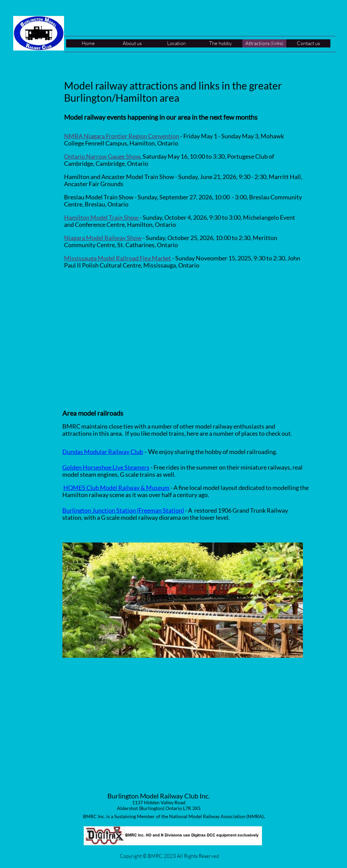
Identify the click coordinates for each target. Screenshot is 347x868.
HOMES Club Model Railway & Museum (116, 488)
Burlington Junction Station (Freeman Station (122, 510)
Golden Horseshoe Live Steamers (106, 467)
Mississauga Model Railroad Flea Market (118, 258)
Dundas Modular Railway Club (103, 452)
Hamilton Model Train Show (102, 217)
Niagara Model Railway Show (103, 238)
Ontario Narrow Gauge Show (102, 156)
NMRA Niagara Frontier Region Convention (122, 136)
